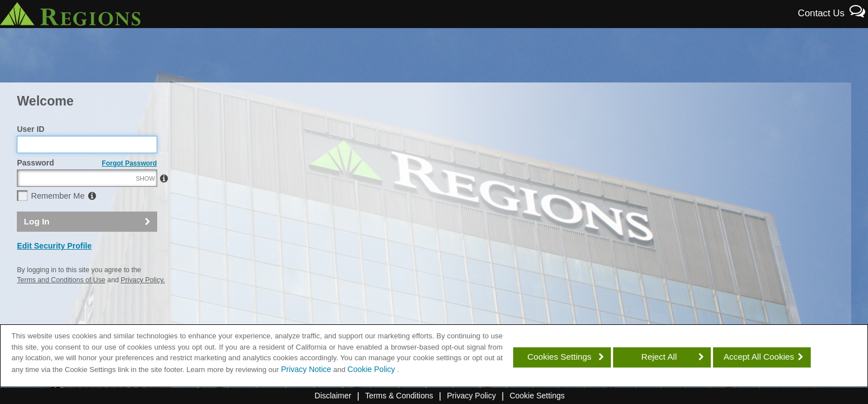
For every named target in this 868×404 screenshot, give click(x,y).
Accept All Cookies (759, 357)
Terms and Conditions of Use (61, 304)
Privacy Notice (306, 369)
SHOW (145, 203)
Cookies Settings (559, 357)
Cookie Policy (373, 369)
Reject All (659, 357)
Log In (37, 245)
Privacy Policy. (143, 304)
